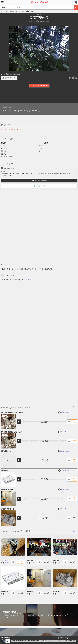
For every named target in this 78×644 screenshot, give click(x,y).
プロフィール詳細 (39, 180)
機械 (8, 269)
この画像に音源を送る (39, 85)
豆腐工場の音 (5, 638)
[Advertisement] (39, 96)
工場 (3, 269)
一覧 (74, 407)
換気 (42, 269)
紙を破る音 (4, 470)
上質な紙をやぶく (7, 451)
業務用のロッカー (7, 490)
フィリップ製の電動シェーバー (5, 561)
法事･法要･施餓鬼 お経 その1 (12, 432)
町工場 (27, 269)
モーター (35, 269)
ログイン (28, 280)
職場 (22, 269)
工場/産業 (48, 269)
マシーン (15, 269)
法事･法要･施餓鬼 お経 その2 (12, 413)
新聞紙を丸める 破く (8, 509)
